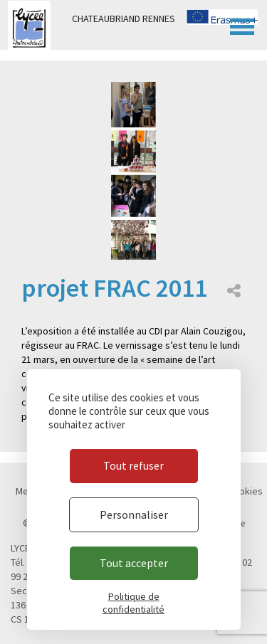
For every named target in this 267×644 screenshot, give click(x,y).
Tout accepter (134, 563)
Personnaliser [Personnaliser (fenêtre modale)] (134, 514)
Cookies (245, 491)
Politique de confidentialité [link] (133, 603)
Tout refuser (133, 465)
